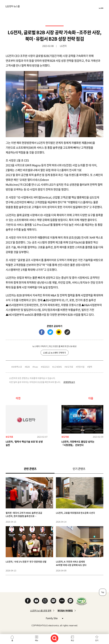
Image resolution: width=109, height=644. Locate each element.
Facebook (28, 601)
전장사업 (81, 367)
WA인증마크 (82, 601)
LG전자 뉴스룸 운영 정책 (41, 611)
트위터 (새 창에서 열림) (50, 332)
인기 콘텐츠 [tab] (79, 469)
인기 (97, 640)
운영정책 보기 (69, 382)
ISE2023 (46, 367)
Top (103, 592)
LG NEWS (58, 367)
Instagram (45, 601)
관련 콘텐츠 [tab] (35, 469)
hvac (36, 367)
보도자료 (69, 367)
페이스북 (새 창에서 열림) (42, 332)
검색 (54, 638)
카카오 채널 (70, 601)
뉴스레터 (101, 8)
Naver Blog (53, 601)
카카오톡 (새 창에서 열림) (59, 332)
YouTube (36, 601)
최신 (72, 640)
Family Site (54, 618)
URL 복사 (67, 332)
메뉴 (37, 640)
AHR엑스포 (17, 367)
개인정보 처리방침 (65, 611)
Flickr (62, 601)
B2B (28, 367)
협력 (90, 367)
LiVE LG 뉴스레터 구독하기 (55, 353)
